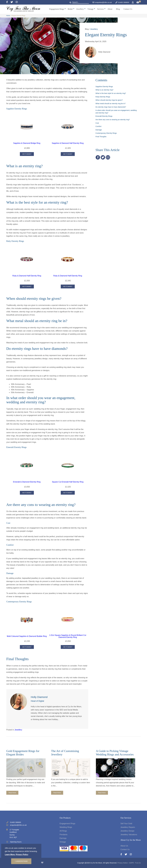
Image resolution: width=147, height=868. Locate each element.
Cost (97, 123)
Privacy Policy (22, 855)
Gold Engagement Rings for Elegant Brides (23, 753)
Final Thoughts (101, 137)
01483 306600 (124, 2)
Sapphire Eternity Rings (104, 87)
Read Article (12, 793)
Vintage (90, 9)
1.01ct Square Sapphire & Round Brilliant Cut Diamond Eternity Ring (68, 636)
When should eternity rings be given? (109, 100)
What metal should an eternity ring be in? (111, 104)
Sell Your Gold (126, 824)
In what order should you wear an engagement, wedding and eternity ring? (116, 112)
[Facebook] (8, 2)
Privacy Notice (122, 863)
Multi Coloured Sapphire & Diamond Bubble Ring (27, 636)
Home (8, 16)
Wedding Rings (66, 827)
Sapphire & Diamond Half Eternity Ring (68, 143)
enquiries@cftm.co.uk (102, 2)
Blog (118, 9)
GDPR (131, 863)
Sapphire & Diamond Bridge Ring (27, 143)
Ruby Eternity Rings (103, 97)
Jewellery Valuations (129, 835)
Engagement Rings (57, 9)
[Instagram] (17, 2)
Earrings (63, 838)
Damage (99, 130)
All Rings (63, 831)
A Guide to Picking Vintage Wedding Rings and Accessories (115, 753)
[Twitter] (13, 2)
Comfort (98, 126)
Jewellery (80, 9)
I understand (21, 861)
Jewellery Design (127, 831)
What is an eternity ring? (104, 90)
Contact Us (128, 9)
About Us (124, 846)
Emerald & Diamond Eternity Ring (27, 482)
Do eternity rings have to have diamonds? (111, 107)
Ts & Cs (138, 863)
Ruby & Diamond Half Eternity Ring (27, 276)
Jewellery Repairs (128, 827)
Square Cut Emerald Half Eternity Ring (68, 482)
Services (100, 9)
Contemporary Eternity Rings (106, 133)
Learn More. (10, 855)
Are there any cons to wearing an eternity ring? (113, 120)
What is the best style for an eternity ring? (111, 93)
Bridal (70, 9)
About (110, 9)
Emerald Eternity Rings (104, 116)
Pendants (64, 835)
